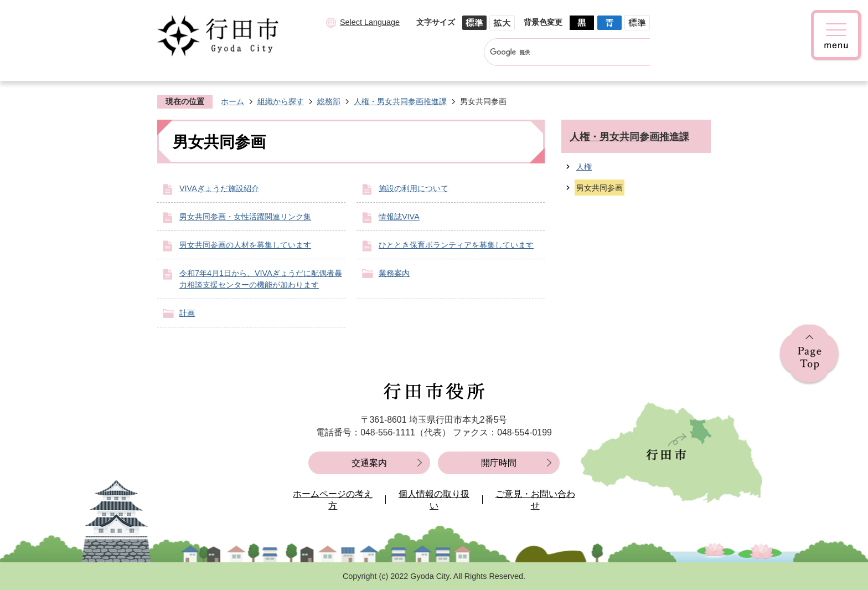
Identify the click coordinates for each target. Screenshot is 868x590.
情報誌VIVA (399, 217)
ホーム (232, 101)
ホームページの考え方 (333, 500)
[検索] (557, 52)
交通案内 (369, 463)
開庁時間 (499, 463)
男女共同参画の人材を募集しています (245, 245)
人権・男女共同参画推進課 (400, 101)
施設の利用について (414, 188)
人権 (584, 167)
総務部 (329, 101)
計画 (187, 313)
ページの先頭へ (809, 355)
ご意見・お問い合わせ (535, 500)
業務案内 (394, 273)
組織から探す (281, 101)
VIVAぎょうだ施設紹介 (219, 188)
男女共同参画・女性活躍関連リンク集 (245, 217)
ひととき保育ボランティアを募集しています (456, 245)
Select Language (370, 22)
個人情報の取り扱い (434, 500)
